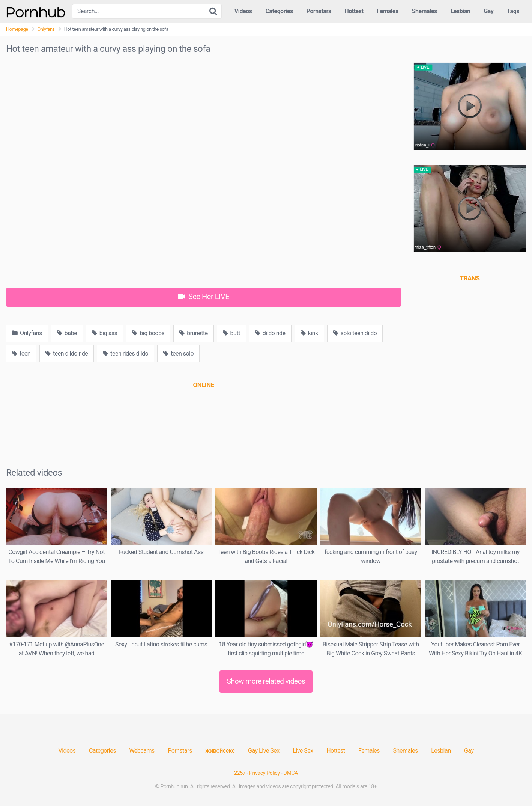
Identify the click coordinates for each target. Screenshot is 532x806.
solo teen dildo (355, 333)
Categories (279, 11)
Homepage (17, 29)
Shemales (425, 11)
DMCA (291, 773)
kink (309, 333)
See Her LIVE (204, 297)
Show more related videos (266, 681)
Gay (488, 11)
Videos (243, 11)
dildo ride (270, 333)
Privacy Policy (264, 773)
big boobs (148, 333)
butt (231, 333)
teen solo (178, 353)
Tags (513, 11)
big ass (105, 333)
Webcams (142, 751)
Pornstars (319, 11)
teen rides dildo (125, 353)
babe (67, 333)
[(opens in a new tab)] (203, 385)
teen (21, 353)
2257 (240, 773)
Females (387, 11)
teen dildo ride (67, 353)
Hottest (354, 11)
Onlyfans (46, 29)
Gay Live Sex (264, 751)
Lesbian (461, 11)
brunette (193, 333)
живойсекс (220, 751)
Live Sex (303, 751)
